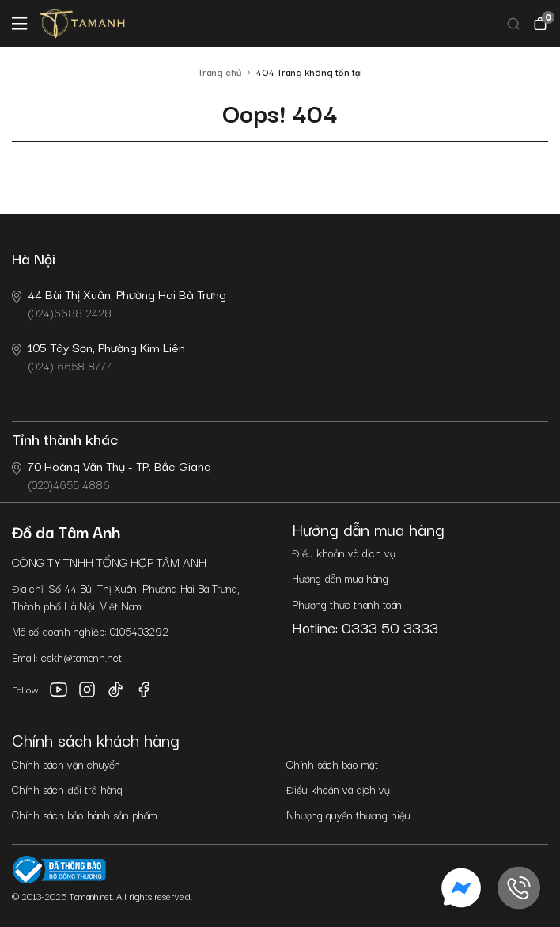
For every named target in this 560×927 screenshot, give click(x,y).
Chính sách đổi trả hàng (67, 789)
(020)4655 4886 (112, 475)
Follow (25, 689)
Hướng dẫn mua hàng (340, 578)
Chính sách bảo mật (332, 764)
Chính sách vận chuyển (66, 764)
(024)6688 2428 (119, 303)
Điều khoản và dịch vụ (344, 553)
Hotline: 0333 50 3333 (365, 627)
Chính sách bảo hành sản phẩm (85, 815)
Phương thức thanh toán (347, 604)
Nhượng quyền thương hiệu (348, 815)
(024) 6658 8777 (98, 356)
